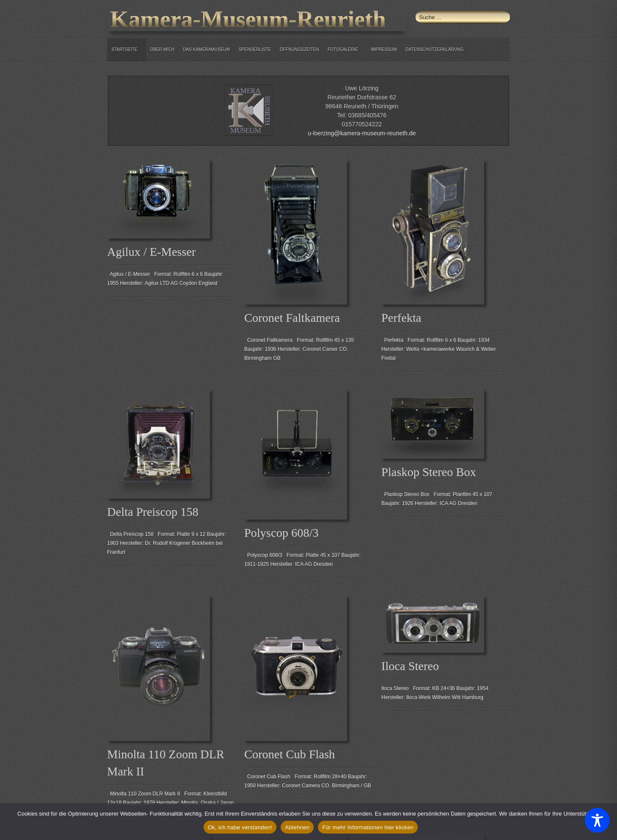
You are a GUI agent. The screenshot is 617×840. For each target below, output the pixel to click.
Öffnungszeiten (300, 49)
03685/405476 (367, 115)
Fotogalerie (343, 49)
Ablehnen (297, 827)
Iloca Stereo (410, 666)
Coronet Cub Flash (290, 754)
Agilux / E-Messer (151, 252)
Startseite (124, 49)
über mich (162, 49)
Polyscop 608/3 (281, 533)
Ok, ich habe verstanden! (240, 827)
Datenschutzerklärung (434, 49)
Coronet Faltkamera (292, 318)
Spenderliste (255, 49)
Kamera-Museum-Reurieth (248, 19)
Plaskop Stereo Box (429, 472)
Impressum (384, 49)
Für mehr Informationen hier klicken (368, 827)
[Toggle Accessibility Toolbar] (597, 820)
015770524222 (362, 124)
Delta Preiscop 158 (153, 512)
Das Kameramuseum (207, 49)
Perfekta (401, 318)
